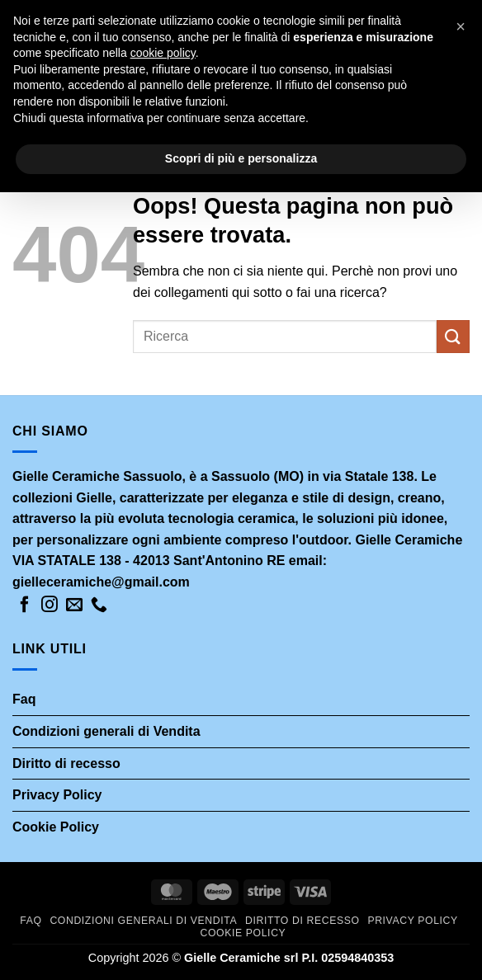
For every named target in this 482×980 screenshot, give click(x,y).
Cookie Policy (56, 827)
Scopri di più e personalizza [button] (241, 158)
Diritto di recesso (66, 763)
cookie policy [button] (163, 53)
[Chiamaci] (99, 605)
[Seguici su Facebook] (25, 605)
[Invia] (453, 336)
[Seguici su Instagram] (50, 605)
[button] (461, 26)
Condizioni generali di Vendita (106, 731)
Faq (24, 699)
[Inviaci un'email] (74, 605)
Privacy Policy (57, 795)
